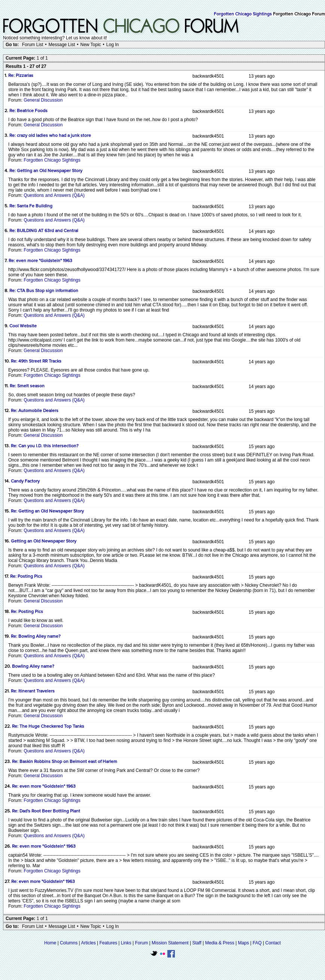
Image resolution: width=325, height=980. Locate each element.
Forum (142, 943)
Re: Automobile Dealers (35, 411)
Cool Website (23, 326)
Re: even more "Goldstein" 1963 (40, 261)
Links (126, 943)
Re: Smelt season (27, 386)
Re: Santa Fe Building (31, 206)
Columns (69, 943)
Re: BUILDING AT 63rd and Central (44, 231)
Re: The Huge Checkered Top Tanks (48, 727)
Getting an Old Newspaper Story (44, 541)
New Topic (90, 45)
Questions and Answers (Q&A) (54, 195)
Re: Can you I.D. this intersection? (45, 446)
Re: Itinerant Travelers (33, 691)
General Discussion (43, 100)
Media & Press (220, 943)
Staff (197, 943)
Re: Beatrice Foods (28, 111)
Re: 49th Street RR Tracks (36, 361)
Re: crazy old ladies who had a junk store (50, 136)
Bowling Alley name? (33, 667)
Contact (273, 943)
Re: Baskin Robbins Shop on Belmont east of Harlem (65, 762)
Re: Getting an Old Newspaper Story (46, 171)
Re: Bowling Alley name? (36, 637)
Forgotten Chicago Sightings (243, 14)
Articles (88, 943)
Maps (244, 943)
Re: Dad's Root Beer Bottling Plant (46, 811)
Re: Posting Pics (26, 577)
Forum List (33, 45)
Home (50, 943)
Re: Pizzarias (21, 76)
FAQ (257, 943)
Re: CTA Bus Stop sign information (44, 291)
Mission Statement (170, 943)
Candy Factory (25, 481)
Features (108, 943)
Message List (62, 45)
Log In (113, 45)
